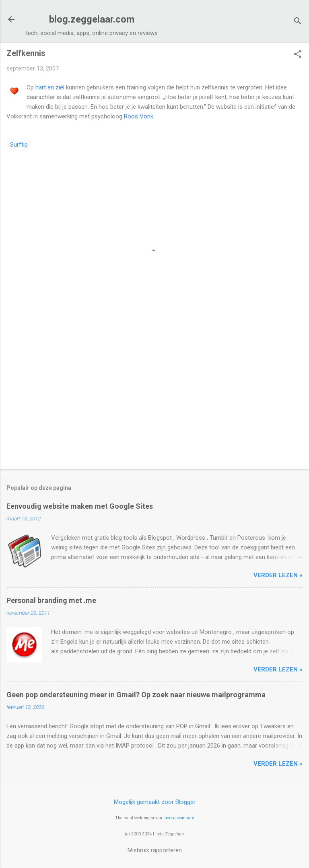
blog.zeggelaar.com (92, 19)
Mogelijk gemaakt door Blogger (155, 802)
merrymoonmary (179, 818)
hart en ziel (50, 87)
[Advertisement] (154, 400)
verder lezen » (278, 575)
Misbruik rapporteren (155, 850)
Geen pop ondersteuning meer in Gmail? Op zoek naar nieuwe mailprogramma (136, 695)
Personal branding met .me (51, 600)
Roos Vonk (139, 116)
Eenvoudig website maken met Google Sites (80, 506)
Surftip (19, 145)
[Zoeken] (298, 22)
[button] (298, 55)
